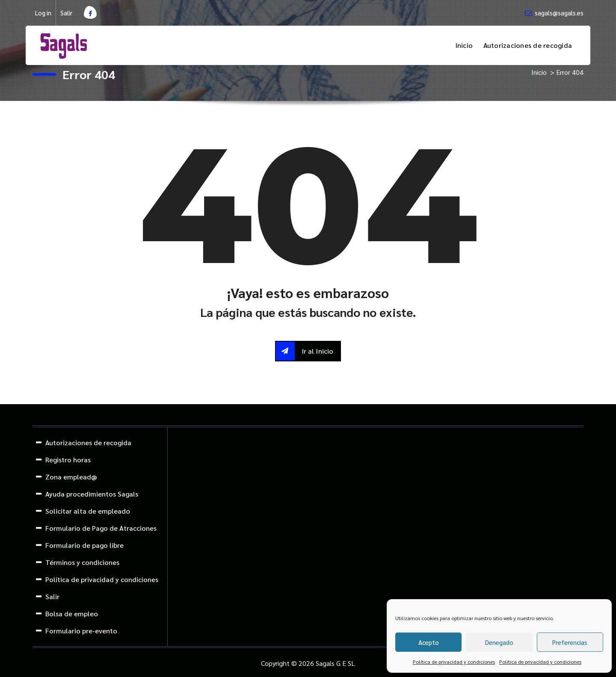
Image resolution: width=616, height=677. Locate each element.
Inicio (464, 45)
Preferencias (570, 642)
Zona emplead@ (71, 477)
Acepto (429, 642)
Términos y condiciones (82, 562)
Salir (66, 13)
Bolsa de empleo (72, 613)
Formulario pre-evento (81, 631)
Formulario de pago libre (84, 545)
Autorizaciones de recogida (528, 45)
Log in (43, 13)
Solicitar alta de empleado (88, 511)
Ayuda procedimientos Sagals (92, 494)
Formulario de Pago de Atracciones (101, 528)
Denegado (499, 642)
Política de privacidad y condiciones (454, 662)
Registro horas (68, 460)
